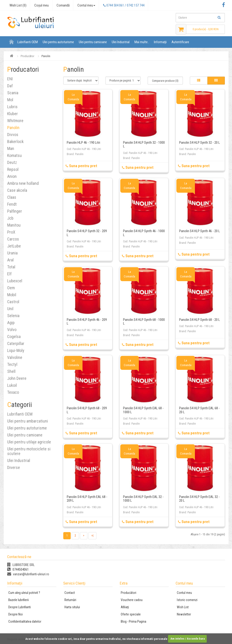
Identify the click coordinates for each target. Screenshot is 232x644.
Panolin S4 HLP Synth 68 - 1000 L (144, 322)
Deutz (12, 162)
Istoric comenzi (187, 600)
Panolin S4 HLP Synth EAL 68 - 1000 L (143, 410)
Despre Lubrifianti (20, 607)
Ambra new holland (23, 183)
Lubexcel (15, 281)
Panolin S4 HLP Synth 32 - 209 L (87, 233)
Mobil (12, 295)
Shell (11, 371)
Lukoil (12, 385)
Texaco (13, 392)
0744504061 (18, 569)
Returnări (70, 600)
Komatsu (14, 155)
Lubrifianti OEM (28, 42)
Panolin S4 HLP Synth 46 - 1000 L (144, 233)
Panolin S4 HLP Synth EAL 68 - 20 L (199, 410)
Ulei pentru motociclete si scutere (29, 451)
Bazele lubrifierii (19, 600)
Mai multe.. (142, 42)
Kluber (13, 114)
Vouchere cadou (132, 600)
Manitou (14, 225)
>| (92, 536)
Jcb (10, 218)
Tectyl (12, 364)
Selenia (13, 316)
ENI (10, 79)
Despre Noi (16, 614)
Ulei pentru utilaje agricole (29, 442)
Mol (10, 100)
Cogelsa (14, 337)
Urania (12, 253)
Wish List (183, 607)
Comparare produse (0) (165, 81)
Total (11, 267)
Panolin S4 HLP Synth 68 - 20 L (200, 320)
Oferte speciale (131, 614)
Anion (12, 176)
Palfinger (15, 211)
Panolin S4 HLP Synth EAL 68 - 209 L (87, 499)
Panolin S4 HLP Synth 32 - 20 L (200, 143)
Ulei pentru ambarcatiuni (28, 421)
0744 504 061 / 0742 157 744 (124, 5)
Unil (10, 309)
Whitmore (15, 121)
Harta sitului (72, 607)
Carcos (13, 239)
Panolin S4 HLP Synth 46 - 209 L (87, 322)
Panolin (13, 128)
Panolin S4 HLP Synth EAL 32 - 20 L (199, 499)
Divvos (13, 135)
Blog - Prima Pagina (133, 621)
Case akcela (17, 190)
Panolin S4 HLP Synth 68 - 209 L (87, 410)
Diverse (14, 467)
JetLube (14, 246)
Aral (10, 260)
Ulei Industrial (121, 42)
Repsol (13, 169)
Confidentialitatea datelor (25, 621)
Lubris (12, 107)
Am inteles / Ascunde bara (188, 639)
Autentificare (180, 42)
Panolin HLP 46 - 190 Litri (83, 143)
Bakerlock (15, 141)
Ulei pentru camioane (93, 42)
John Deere (17, 378)
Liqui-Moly (16, 350)
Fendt (12, 204)
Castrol (13, 302)
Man (11, 148)
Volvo (12, 330)
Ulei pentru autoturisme (58, 42)
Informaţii (160, 42)
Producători (129, 593)
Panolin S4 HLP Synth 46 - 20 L (200, 231)
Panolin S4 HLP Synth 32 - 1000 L (144, 145)
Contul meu (184, 593)
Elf (9, 274)
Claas (12, 197)
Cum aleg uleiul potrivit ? (24, 593)
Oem (11, 288)
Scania (13, 93)
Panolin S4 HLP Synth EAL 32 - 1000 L (143, 499)
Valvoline (15, 357)
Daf (10, 86)
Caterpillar (16, 343)
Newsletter (184, 614)
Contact (70, 593)
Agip (11, 323)
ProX (11, 232)
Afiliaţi (125, 607)
